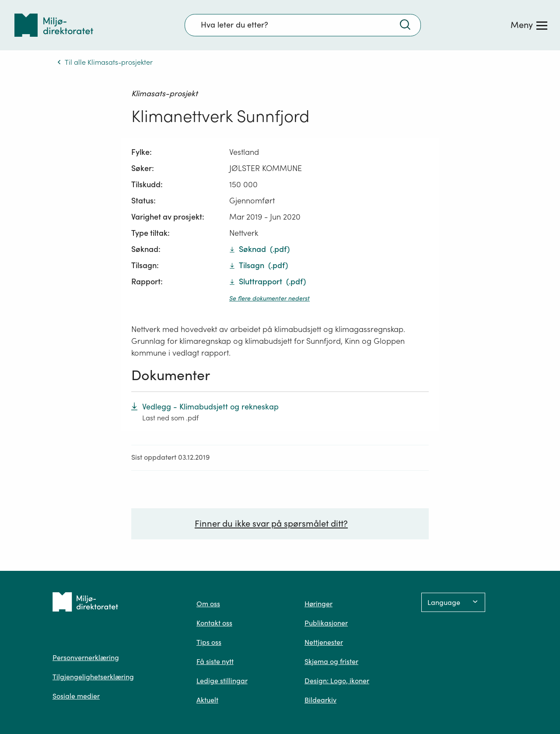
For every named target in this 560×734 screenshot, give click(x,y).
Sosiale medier (76, 696)
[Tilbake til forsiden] (54, 25)
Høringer (318, 604)
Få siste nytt (215, 661)
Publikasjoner (326, 623)
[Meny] (529, 25)
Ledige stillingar (222, 681)
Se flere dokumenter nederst (269, 298)
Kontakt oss (214, 623)
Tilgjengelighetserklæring (93, 677)
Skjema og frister (331, 661)
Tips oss (209, 642)
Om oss (208, 604)
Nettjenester (324, 642)
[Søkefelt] (303, 25)
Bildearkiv (320, 700)
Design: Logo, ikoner (337, 681)
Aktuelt (207, 700)
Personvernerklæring (86, 657)
